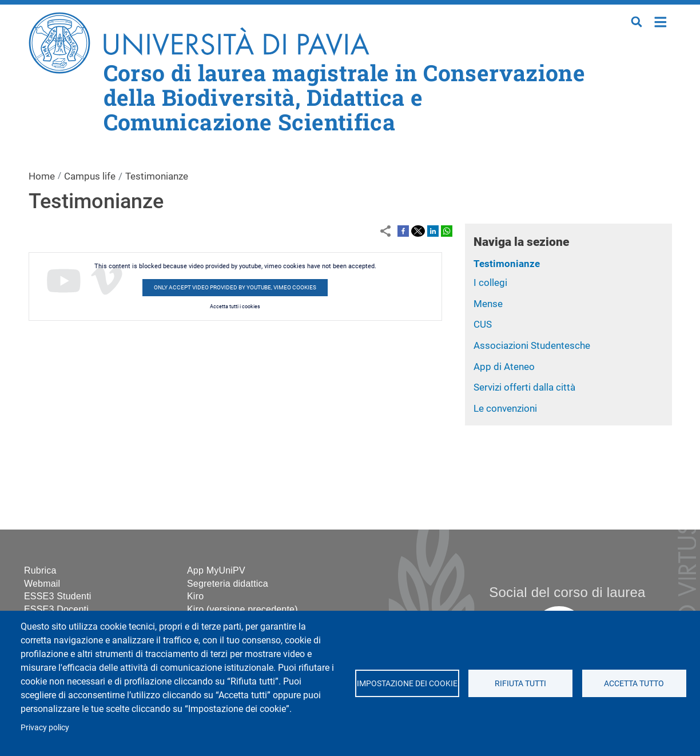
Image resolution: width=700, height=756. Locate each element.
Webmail (42, 584)
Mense (488, 304)
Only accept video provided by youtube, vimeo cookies (235, 287)
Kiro (195, 596)
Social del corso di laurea (567, 592)
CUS (483, 324)
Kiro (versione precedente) (242, 609)
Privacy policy (45, 727)
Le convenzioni (505, 408)
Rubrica (40, 570)
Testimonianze (507, 264)
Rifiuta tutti (520, 683)
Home (661, 21)
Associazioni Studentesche (532, 345)
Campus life (90, 176)
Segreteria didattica (228, 584)
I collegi (490, 282)
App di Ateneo (504, 367)
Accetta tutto (634, 683)
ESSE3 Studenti (58, 596)
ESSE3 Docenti (56, 609)
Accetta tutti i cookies (235, 307)
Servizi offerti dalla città (524, 387)
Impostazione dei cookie (407, 683)
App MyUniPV (216, 570)
